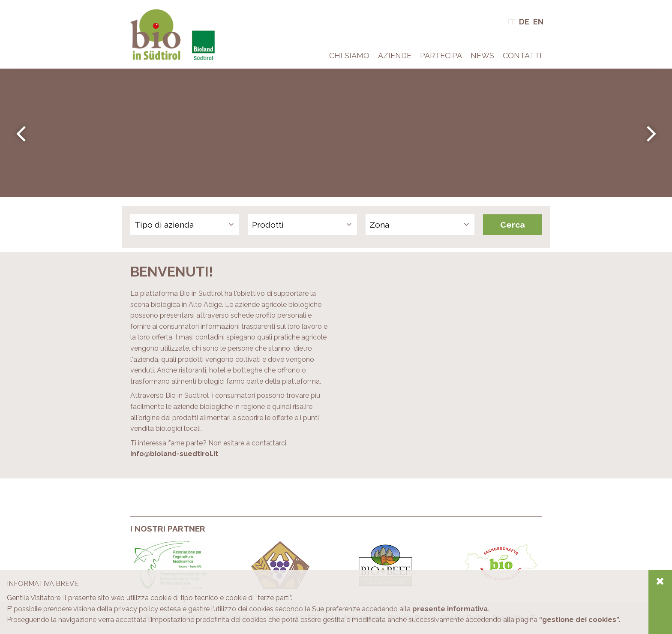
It (511, 22)
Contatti (522, 56)
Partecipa (441, 56)
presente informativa (450, 609)
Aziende (395, 56)
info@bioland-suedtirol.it (174, 454)
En (538, 22)
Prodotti (268, 225)
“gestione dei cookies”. (580, 620)
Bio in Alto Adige (156, 13)
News (482, 56)
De (524, 22)
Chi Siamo (349, 56)
